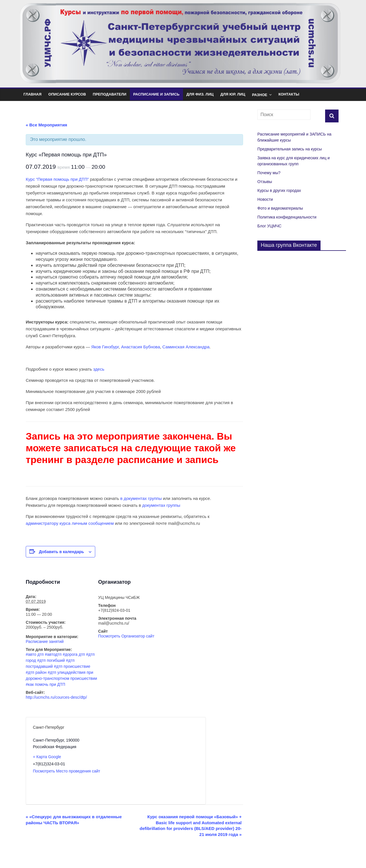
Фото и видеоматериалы (280, 208)
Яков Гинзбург (105, 347)
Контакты (289, 94)
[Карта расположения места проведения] (157, 761)
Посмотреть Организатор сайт (126, 636)
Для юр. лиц (233, 94)
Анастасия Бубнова (141, 347)
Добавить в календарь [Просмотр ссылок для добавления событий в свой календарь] (61, 552)
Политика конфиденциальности (287, 217)
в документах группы (141, 498)
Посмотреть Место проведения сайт (67, 771)
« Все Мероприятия (46, 125)
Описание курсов (67, 94)
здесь (99, 369)
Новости (265, 199)
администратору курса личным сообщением (70, 523)
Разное (259, 95)
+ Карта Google (47, 757)
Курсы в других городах (279, 190)
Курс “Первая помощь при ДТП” (57, 179)
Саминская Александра (186, 347)
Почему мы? (269, 173)
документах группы (161, 505)
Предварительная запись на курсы (290, 149)
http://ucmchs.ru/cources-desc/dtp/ (56, 697)
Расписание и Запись (156, 94)
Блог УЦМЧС (269, 226)
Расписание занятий (45, 641)
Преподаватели (110, 94)
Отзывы (265, 182)
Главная (32, 94)
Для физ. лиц (200, 94)
